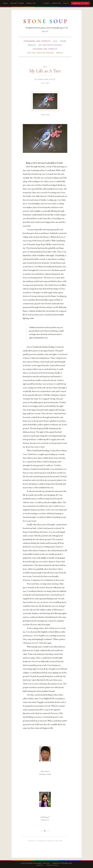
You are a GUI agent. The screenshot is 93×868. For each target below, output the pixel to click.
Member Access (80, 3)
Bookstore (57, 3)
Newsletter (31, 3)
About (6, 3)
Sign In (66, 3)
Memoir (32, 45)
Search (47, 3)
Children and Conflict (45, 49)
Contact (40, 865)
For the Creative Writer (41, 53)
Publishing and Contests (37, 41)
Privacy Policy (53, 865)
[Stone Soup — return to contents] (46, 21)
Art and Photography (50, 45)
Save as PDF (45, 83)
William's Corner (17, 3)
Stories (55, 41)
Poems (63, 41)
